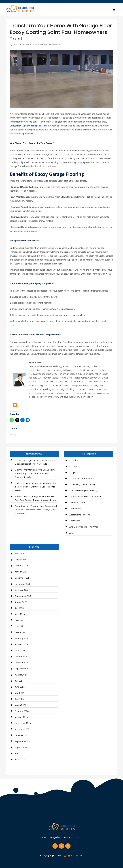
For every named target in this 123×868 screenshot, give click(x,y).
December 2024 (23, 651)
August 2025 (21, 602)
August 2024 (21, 675)
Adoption (74, 472)
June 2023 (20, 759)
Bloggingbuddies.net (71, 855)
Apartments (75, 509)
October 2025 (22, 590)
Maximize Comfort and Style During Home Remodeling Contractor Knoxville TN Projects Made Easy (35, 473)
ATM (71, 533)
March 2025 (20, 632)
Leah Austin (18, 45)
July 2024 (19, 681)
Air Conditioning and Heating (83, 490)
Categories (54, 838)
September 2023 (23, 741)
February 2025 (22, 638)
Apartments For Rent (79, 515)
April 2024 (19, 699)
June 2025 (20, 614)
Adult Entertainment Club (82, 478)
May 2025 (19, 620)
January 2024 (21, 717)
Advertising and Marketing (82, 484)
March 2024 (20, 705)
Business (43, 45)
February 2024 (22, 711)
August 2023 (21, 747)
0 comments (55, 45)
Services (67, 838)
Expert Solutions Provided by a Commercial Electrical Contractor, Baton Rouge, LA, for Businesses (36, 510)
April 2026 (19, 554)
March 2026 (20, 560)
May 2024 (19, 693)
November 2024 (23, 657)
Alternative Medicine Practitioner (85, 497)
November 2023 (23, 729)
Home (43, 838)
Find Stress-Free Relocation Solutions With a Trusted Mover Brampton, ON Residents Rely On (35, 487)
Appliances (75, 521)
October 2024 (22, 663)
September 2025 (23, 596)
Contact (79, 838)
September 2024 (23, 669)
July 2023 (19, 754)
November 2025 (23, 584)
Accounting (75, 466)
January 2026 (21, 572)
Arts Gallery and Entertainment (84, 527)
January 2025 (21, 644)
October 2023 (22, 735)
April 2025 (19, 626)
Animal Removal (77, 503)
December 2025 (23, 578)
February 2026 (22, 566)
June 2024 (20, 687)
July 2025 (19, 608)
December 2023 (23, 723)
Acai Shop (74, 460)
